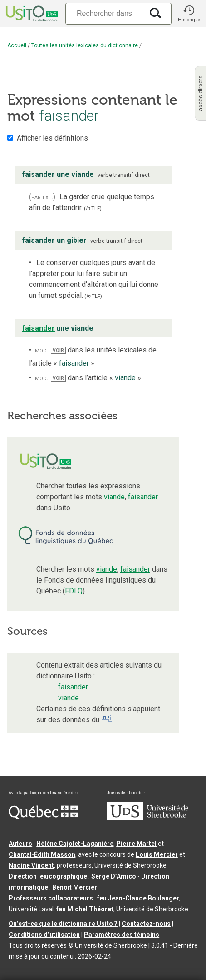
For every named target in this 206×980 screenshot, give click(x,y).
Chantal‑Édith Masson (42, 854)
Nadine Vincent (31, 865)
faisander (143, 497)
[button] (189, 14)
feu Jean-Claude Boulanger (138, 898)
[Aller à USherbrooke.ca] (147, 818)
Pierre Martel (136, 844)
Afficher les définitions (52, 138)
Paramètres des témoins (122, 935)
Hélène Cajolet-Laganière (75, 844)
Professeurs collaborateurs (51, 898)
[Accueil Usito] (31, 14)
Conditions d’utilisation (44, 935)
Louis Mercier (157, 854)
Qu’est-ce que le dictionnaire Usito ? (63, 924)
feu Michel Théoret (85, 909)
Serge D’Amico (114, 876)
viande (114, 497)
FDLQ (74, 591)
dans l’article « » (96, 378)
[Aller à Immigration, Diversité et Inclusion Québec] (43, 817)
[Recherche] (104, 13)
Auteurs (20, 844)
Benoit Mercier (75, 887)
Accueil (17, 45)
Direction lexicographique (48, 876)
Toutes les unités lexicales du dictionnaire (85, 45)
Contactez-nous (146, 924)
